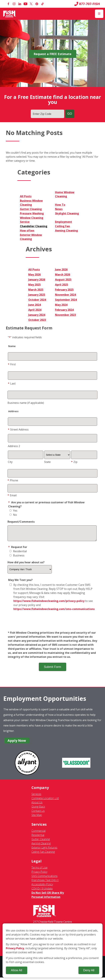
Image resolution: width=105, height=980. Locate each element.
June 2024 (35, 305)
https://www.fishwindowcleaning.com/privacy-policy (49, 603)
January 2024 (37, 315)
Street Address (18, 429)
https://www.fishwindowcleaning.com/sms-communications (54, 611)
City (10, 462)
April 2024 (35, 310)
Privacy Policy (39, 874)
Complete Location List (45, 801)
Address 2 (14, 446)
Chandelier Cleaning (34, 226)
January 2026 (37, 280)
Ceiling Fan (62, 226)
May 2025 (34, 285)
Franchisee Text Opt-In (45, 883)
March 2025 (36, 290)
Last (12, 383)
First (12, 364)
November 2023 (65, 315)
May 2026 (34, 275)
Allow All (16, 970)
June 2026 (61, 269)
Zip (74, 462)
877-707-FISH (87, 4)
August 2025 (63, 280)
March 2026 (63, 275)
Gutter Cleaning (31, 209)
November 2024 (65, 295)
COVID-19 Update (42, 891)
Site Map (37, 817)
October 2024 (37, 300)
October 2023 (37, 320)
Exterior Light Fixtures (44, 850)
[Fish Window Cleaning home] (10, 14)
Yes (13, 511)
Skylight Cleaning (67, 213)
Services (36, 796)
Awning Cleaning (66, 231)
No (13, 515)
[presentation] (52, 624)
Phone (13, 480)
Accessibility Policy (42, 887)
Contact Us (38, 813)
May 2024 (61, 305)
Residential (18, 554)
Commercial (38, 833)
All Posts (26, 196)
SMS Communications (44, 878)
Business (17, 558)
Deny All (89, 970)
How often (27, 231)
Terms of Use (39, 870)
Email (12, 495)
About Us (37, 805)
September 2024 (66, 300)
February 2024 (64, 310)
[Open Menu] (99, 14)
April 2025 (62, 285)
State (47, 462)
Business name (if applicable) (26, 403)
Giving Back (38, 809)
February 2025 (64, 290)
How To (60, 205)
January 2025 (37, 295)
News (59, 209)
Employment (64, 222)
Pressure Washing (32, 213)
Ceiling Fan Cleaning (43, 854)
